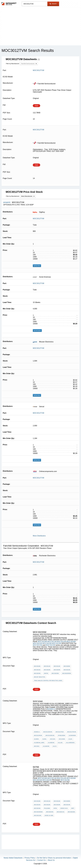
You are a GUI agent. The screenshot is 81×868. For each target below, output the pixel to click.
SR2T (73, 808)
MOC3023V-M (61, 812)
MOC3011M (52, 642)
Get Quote (37, 331)
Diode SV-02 (64, 808)
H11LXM (60, 743)
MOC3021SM (37, 815)
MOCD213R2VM (48, 732)
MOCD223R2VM (50, 735)
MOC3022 (37, 746)
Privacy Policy (30, 858)
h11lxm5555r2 (70, 743)
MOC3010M (42, 642)
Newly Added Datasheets (13, 858)
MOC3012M (61, 642)
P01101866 (47, 808)
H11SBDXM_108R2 (39, 743)
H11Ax (70, 739)
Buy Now (37, 266)
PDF (36, 106)
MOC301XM (37, 645)
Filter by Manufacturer (13, 64)
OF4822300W (61, 735)
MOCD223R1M (38, 735)
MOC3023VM (50, 812)
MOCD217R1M (60, 732)
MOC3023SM (55, 673)
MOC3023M (57, 643)
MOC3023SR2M (67, 673)
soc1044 (53, 739)
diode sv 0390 (49, 815)
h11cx (55, 746)
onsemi (7, 202)
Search (53, 4)
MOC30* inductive (39, 677)
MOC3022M (47, 643)
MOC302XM (51, 645)
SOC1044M (62, 739)
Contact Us (42, 860)
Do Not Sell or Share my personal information (54, 858)
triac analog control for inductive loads (48, 681)
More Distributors (39, 536)
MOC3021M (37, 643)
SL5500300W (72, 735)
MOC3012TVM (38, 219)
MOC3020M (71, 642)
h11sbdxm (51, 743)
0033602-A (51, 709)
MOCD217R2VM (72, 732)
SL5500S (36, 739)
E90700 (46, 673)
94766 (55, 808)
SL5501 (44, 739)
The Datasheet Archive (9, 4)
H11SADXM (46, 746)
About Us (51, 860)
